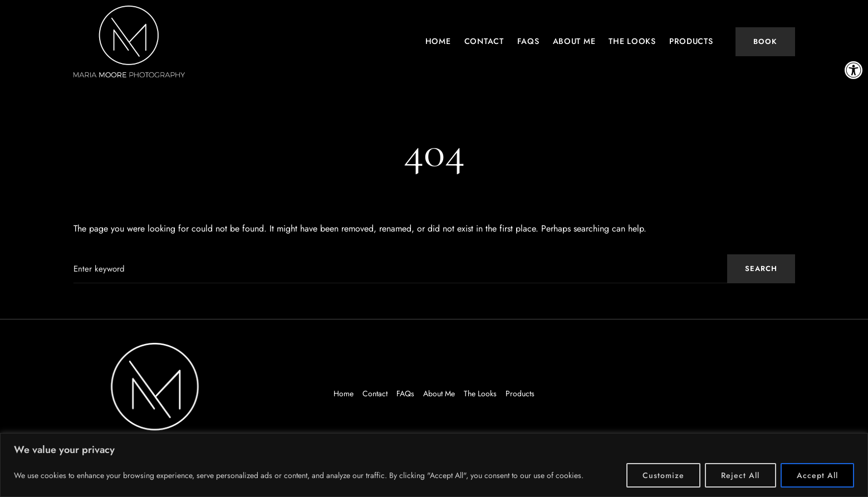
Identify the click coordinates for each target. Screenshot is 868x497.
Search (761, 269)
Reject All (741, 475)
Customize (663, 475)
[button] (854, 70)
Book (765, 41)
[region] (434, 465)
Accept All (818, 475)
